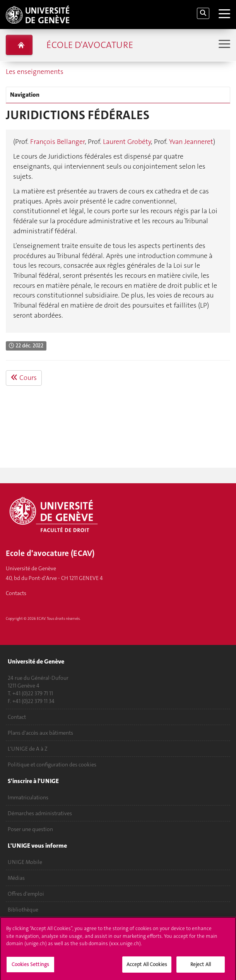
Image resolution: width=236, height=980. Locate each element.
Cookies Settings (30, 967)
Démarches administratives (40, 813)
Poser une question (30, 829)
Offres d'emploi (26, 894)
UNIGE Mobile (25, 862)
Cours (24, 378)
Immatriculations (28, 797)
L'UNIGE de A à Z (28, 749)
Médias (16, 878)
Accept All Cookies (147, 967)
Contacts (16, 593)
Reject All (201, 967)
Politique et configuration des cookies (52, 765)
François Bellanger (57, 142)
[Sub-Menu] (223, 45)
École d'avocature (90, 45)
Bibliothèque (23, 910)
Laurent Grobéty (127, 142)
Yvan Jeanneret (191, 142)
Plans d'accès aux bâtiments (40, 733)
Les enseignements (35, 72)
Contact (17, 717)
